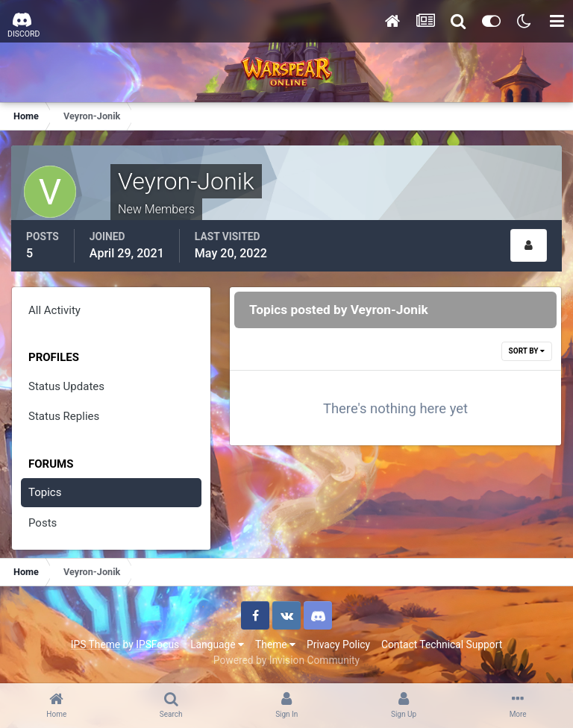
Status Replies (64, 416)
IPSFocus (157, 644)
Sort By (527, 351)
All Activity (54, 310)
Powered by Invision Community (286, 660)
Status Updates (66, 386)
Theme (275, 644)
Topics (45, 492)
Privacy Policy (338, 644)
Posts (43, 523)
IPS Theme (95, 644)
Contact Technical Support (442, 644)
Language (217, 644)
